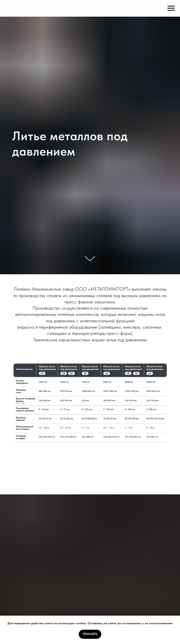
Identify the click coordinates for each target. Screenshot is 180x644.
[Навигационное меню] (171, 8)
